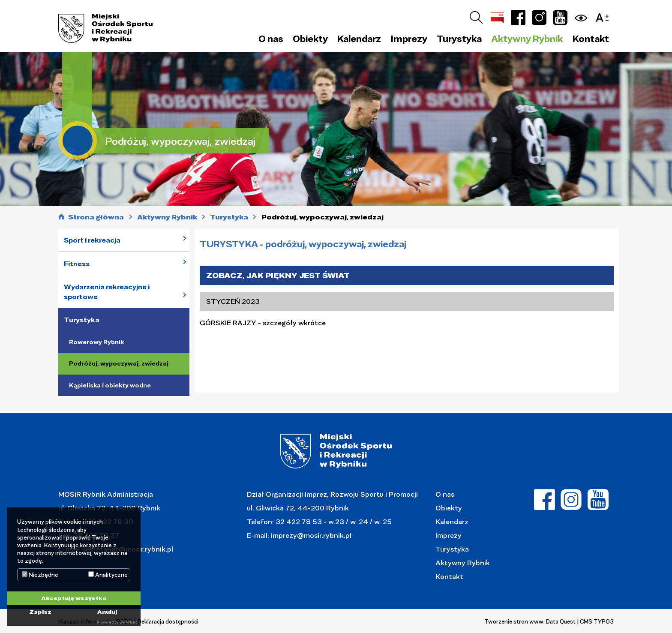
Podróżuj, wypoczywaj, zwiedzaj (119, 363)
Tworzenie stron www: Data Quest (530, 621)
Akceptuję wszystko (74, 598)
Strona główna (96, 217)
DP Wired (128, 622)
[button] (604, 16)
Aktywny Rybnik (463, 562)
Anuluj (107, 612)
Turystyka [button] (459, 39)
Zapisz (40, 612)
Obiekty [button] (310, 39)
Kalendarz (359, 39)
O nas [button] (271, 39)
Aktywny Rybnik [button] (527, 39)
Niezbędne (40, 575)
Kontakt (591, 39)
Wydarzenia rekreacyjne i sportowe (107, 292)
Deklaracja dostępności (168, 621)
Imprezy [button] (409, 39)
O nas (445, 494)
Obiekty (449, 508)
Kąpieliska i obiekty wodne (110, 385)
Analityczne (108, 575)
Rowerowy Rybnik (96, 342)
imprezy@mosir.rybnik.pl (310, 535)
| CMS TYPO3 (595, 621)
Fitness (77, 264)
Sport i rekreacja (92, 240)
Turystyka (82, 320)
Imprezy (448, 535)
